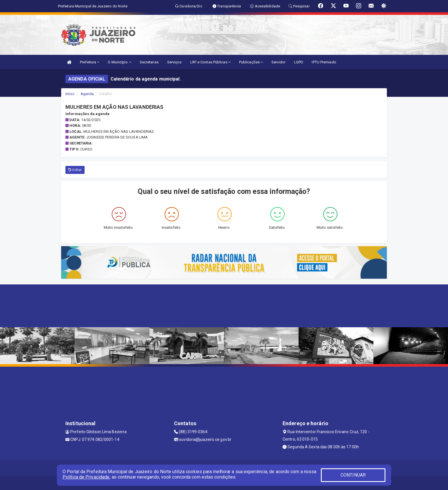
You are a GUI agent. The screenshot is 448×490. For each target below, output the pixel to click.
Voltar (75, 170)
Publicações (251, 62)
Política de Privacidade (86, 477)
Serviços (174, 62)
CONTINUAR (353, 475)
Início (70, 94)
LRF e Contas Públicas (210, 62)
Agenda (87, 94)
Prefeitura (90, 62)
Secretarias (149, 62)
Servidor (278, 62)
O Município (119, 62)
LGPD (299, 62)
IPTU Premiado (324, 62)
